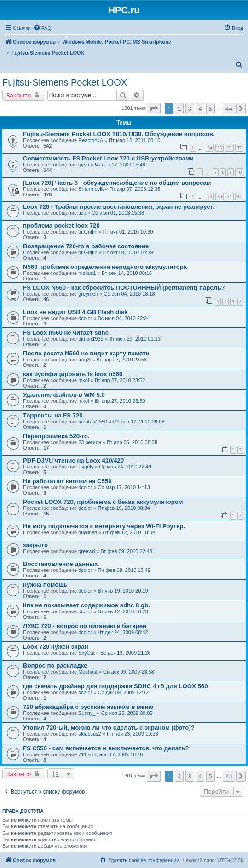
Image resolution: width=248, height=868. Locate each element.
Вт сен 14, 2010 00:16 (127, 273)
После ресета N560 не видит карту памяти (86, 353)
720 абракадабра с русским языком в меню (88, 707)
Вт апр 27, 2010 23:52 (120, 380)
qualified (88, 532)
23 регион (90, 442)
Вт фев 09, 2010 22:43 (127, 551)
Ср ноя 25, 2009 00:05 (127, 713)
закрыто (35, 545)
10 (239, 172)
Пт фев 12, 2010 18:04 (129, 532)
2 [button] (179, 108)
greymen (88, 294)
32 (239, 197)
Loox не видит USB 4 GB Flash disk (75, 312)
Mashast (88, 672)
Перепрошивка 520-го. (56, 436)
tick (82, 213)
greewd (87, 551)
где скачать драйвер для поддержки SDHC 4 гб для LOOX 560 (115, 686)
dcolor (85, 318)
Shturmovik (91, 189)
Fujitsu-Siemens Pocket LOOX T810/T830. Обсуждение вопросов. (119, 134)
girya (84, 165)
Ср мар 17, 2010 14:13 (124, 487)
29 (210, 197)
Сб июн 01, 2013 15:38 (118, 213)
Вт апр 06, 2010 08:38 (132, 442)
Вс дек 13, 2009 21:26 (126, 653)
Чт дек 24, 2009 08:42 (123, 632)
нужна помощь (45, 585)
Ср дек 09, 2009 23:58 (129, 672)
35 (219, 148)
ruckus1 (87, 273)
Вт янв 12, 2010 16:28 (123, 611)
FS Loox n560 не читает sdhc (66, 333)
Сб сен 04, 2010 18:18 (129, 294)
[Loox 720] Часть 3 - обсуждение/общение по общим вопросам (117, 183)
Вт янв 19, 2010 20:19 (123, 591)
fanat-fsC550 (93, 422)
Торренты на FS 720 (53, 415)
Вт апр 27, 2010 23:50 (120, 401)
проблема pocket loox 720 (61, 226)
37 (239, 148)
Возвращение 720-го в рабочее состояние (86, 246)
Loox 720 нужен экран (56, 647)
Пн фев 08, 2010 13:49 (124, 570)
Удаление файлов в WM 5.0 (64, 395)
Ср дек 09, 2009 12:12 (123, 692)
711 (82, 754)
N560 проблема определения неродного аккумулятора (105, 267)
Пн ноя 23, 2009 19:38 (133, 734)
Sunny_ (87, 713)
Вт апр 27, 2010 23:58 (122, 360)
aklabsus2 (90, 734)
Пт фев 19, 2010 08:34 (124, 508)
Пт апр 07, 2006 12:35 (135, 189)
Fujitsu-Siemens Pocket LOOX (65, 82)
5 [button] (211, 108)
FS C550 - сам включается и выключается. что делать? (106, 748)
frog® (84, 360)
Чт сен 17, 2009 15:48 (120, 165)
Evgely (86, 467)
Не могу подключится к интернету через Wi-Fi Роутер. (104, 526)
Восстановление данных (61, 564)
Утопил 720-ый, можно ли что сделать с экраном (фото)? (109, 728)
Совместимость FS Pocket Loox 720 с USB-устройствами (108, 158)
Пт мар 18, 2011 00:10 (134, 140)
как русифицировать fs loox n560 (73, 374)
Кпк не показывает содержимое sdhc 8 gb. (87, 605)
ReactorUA (91, 140)
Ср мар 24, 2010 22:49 (125, 467)
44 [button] (229, 108)
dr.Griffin (88, 232)
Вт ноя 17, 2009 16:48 (118, 754)
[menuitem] (42, 28)
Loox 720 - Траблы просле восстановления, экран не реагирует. (119, 207)
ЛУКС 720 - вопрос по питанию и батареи (85, 626)
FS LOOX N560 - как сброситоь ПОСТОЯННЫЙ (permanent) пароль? (124, 288)
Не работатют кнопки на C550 (67, 481)
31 (229, 197)
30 (219, 197)
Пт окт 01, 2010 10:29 (128, 252)
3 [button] (190, 108)
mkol (84, 380)
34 (210, 148)
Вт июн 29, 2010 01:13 (135, 339)
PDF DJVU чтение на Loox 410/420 (73, 460)
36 (229, 148)
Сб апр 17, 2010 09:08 (138, 422)
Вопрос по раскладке (55, 665)
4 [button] (200, 108)
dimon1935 (91, 339)
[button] (154, 108)
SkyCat (86, 653)
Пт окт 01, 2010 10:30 (128, 232)
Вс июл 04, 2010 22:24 (124, 318)
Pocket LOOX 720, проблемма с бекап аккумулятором (103, 502)
